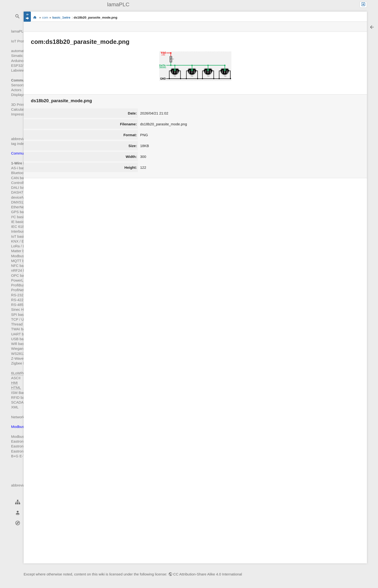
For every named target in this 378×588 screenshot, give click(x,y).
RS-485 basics (23, 305)
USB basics (20, 339)
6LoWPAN (19, 373)
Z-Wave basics (23, 358)
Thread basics (22, 324)
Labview (18, 70)
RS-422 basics (23, 300)
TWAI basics (21, 329)
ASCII (16, 378)
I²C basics (19, 217)
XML (15, 407)
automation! (20, 51)
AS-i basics (20, 168)
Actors (16, 90)
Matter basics (22, 251)
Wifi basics (20, 344)
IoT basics (19, 236)
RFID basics (21, 397)
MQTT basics (22, 261)
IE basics (18, 222)
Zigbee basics (22, 363)
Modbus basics (23, 256)
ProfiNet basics (23, 290)
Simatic (17, 56)
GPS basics (20, 212)
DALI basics (21, 187)
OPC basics (21, 275)
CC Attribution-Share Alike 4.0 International (208, 574)
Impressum (20, 114)
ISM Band (19, 393)
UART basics (22, 334)
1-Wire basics (23, 163)
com (45, 17)
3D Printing (20, 105)
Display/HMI (21, 95)
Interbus (18, 231)
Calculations (21, 109)
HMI (14, 383)
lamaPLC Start (23, 31)
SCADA (17, 402)
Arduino (17, 61)
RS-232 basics (23, 295)
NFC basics (20, 266)
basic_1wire (61, 17)
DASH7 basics (23, 192)
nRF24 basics (22, 270)
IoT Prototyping (23, 41)
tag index (18, 144)
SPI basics (20, 314)
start (35, 18)
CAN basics (20, 178)
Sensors (18, 85)
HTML (16, 388)
